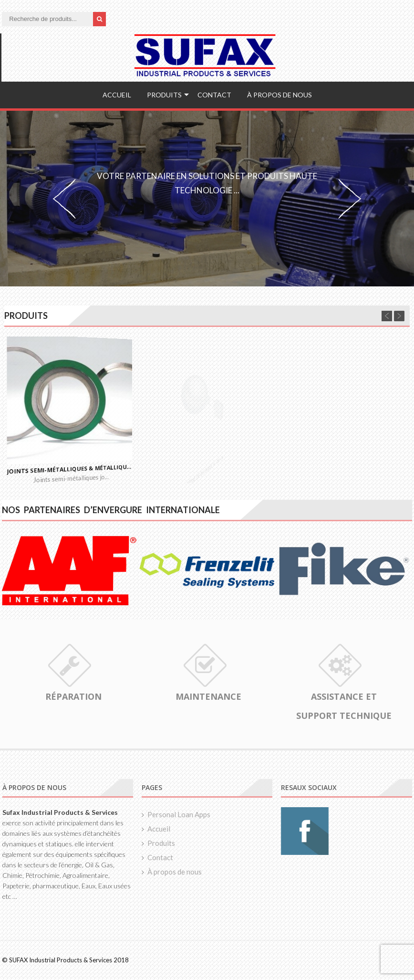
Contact (214, 95)
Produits (164, 95)
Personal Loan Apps (179, 814)
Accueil (117, 95)
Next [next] (350, 199)
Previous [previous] (64, 199)
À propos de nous (279, 95)
